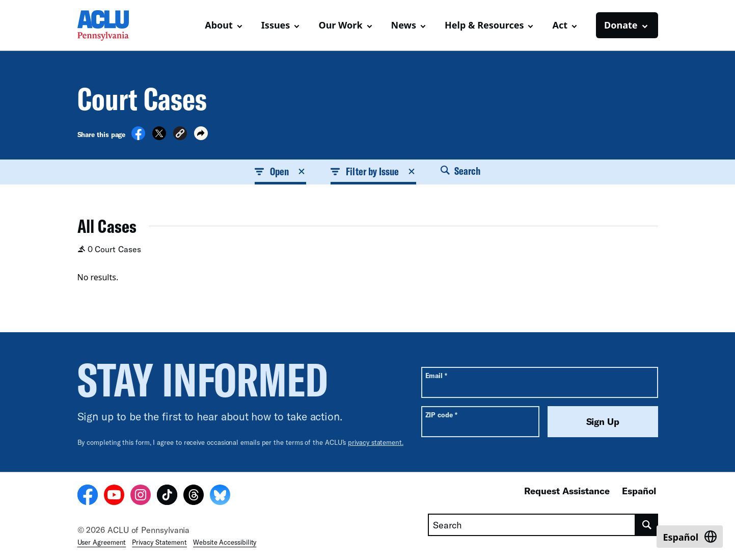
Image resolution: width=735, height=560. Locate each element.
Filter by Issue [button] (373, 171)
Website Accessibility (225, 542)
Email (436, 375)
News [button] (404, 25)
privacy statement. (376, 442)
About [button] (219, 25)
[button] (180, 135)
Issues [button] (276, 25)
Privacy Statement (159, 542)
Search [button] (460, 171)
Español (639, 491)
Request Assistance (567, 491)
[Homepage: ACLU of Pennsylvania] (113, 25)
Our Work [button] (340, 25)
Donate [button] (621, 25)
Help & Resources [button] (484, 25)
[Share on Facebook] (138, 137)
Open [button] (280, 171)
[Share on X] (159, 137)
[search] (647, 525)
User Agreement (102, 542)
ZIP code (441, 415)
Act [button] (560, 25)
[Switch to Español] (690, 537)
